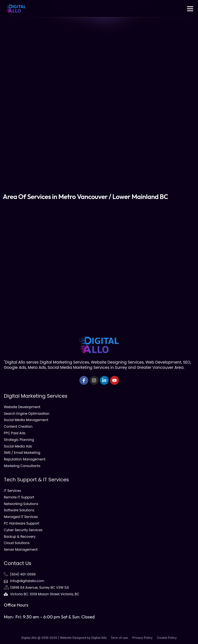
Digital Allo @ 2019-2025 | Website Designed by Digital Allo (64, 638)
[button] (190, 9)
